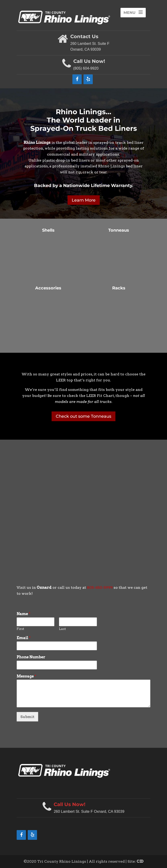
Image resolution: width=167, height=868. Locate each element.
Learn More (84, 200)
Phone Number (31, 657)
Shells (48, 230)
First (20, 629)
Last (62, 629)
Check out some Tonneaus (83, 416)
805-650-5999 (100, 587)
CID (140, 861)
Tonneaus (119, 230)
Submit (27, 717)
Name (23, 614)
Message (26, 676)
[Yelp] (88, 79)
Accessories (48, 288)
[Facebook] (77, 79)
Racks (119, 288)
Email (24, 638)
